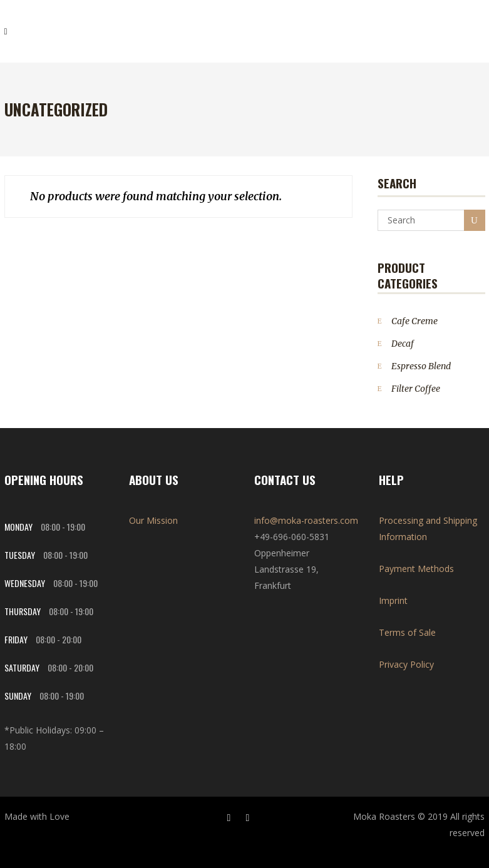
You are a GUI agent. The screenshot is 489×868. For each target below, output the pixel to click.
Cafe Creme (414, 321)
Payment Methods (416, 569)
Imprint (393, 600)
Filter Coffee (416, 389)
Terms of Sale (407, 632)
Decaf (403, 344)
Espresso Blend (421, 366)
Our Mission (153, 520)
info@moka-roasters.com (306, 520)
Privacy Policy (406, 664)
